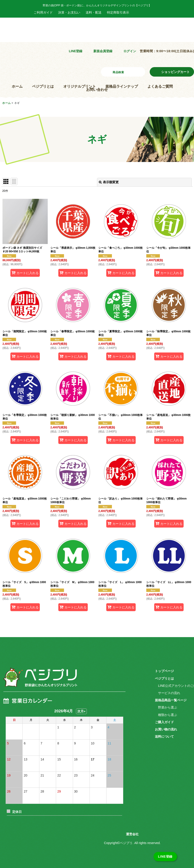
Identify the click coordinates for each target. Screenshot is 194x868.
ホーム (17, 86)
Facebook (138, 13)
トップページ (164, 671)
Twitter (157, 13)
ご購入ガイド (164, 722)
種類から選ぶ (168, 715)
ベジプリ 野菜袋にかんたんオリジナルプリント (40, 680)
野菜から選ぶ (168, 707)
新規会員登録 (103, 51)
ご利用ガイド (43, 12)
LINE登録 (76, 51)
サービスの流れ (169, 693)
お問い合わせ (97, 90)
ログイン (130, 51)
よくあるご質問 (160, 86)
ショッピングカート (175, 72)
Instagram (148, 13)
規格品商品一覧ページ (171, 700)
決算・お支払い (69, 12)
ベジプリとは (43, 86)
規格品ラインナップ (122, 86)
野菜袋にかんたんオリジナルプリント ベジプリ (36, 35)
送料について (164, 737)
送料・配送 (94, 12)
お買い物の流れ (166, 729)
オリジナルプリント (80, 86)
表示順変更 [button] (109, 182)
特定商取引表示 (118, 12)
